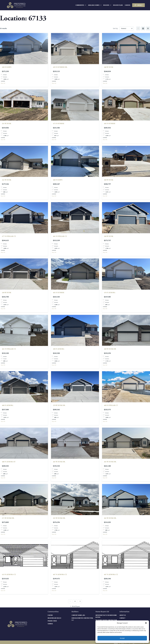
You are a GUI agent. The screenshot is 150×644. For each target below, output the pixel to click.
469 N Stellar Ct (111, 405)
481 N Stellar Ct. (60, 236)
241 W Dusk (7, 180)
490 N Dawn (7, 67)
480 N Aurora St (9, 462)
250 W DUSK (7, 293)
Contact (122, 618)
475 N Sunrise (59, 124)
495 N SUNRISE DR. (60, 67)
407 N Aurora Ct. (60, 575)
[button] (146, 623)
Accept (122, 638)
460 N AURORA (8, 405)
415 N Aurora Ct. (9, 575)
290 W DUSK (109, 236)
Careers (127, 5)
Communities (81, 5)
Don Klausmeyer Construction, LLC (82, 619)
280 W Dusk (109, 67)
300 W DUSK (109, 180)
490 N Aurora (59, 349)
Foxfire (50, 615)
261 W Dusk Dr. (110, 462)
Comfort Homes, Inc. (78, 615)
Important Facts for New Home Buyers (106, 616)
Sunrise (50, 624)
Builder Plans (118, 5)
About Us (123, 615)
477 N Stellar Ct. (9, 236)
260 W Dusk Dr (110, 349)
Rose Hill (3, 83)
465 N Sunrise (59, 293)
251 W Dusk (7, 124)
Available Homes (95, 5)
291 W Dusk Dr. (59, 518)
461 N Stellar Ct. (9, 349)
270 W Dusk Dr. (59, 405)
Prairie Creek (52, 621)
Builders (107, 5)
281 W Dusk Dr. (59, 462)
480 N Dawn (58, 180)
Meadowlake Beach (54, 618)
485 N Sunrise (110, 124)
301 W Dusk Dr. (110, 518)
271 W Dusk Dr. (8, 518)
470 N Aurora (110, 293)
